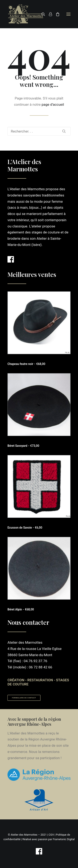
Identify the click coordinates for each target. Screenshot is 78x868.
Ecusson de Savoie (25, 528)
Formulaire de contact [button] (24, 698)
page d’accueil (53, 104)
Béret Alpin (21, 609)
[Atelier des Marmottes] (26, 14)
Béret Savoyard (23, 446)
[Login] (49, 14)
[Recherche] (41, 14)
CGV (51, 835)
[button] (68, 14)
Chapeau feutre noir (26, 364)
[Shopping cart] (56, 14)
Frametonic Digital (64, 839)
